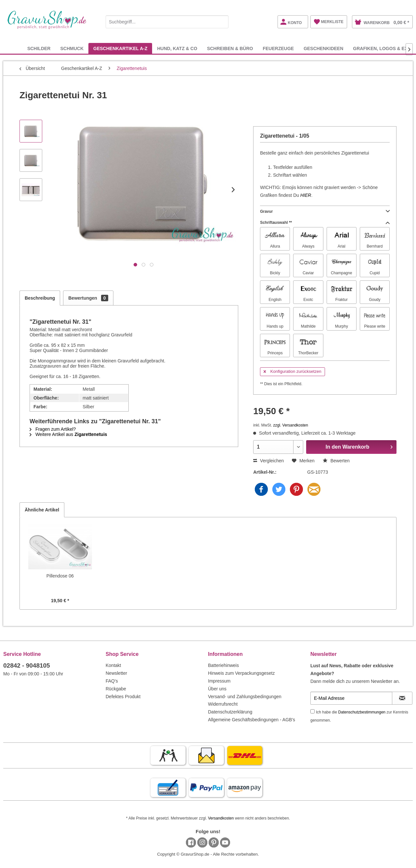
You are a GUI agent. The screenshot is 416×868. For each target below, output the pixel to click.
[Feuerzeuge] (278, 48)
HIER (306, 195)
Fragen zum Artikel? (53, 429)
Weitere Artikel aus (68, 434)
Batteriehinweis (223, 665)
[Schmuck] (72, 48)
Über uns (217, 689)
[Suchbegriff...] (167, 22)
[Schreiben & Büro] (230, 48)
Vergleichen (268, 461)
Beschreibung (40, 298)
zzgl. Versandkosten (291, 425)
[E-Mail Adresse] (351, 698)
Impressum (219, 681)
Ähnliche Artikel (42, 510)
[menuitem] (167, 21)
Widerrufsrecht (223, 704)
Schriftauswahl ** (325, 223)
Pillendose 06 (60, 576)
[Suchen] (222, 22)
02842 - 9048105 (27, 665)
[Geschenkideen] (323, 48)
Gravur (325, 211)
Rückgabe (116, 689)
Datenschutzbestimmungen (362, 712)
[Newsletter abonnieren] (402, 698)
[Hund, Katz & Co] (177, 48)
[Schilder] (39, 48)
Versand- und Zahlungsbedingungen (245, 697)
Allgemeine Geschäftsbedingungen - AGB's (252, 720)
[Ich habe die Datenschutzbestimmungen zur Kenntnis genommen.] (312, 711)
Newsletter (116, 673)
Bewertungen (88, 298)
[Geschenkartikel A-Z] (120, 48)
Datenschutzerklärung (230, 712)
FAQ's (112, 681)
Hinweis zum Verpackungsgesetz (241, 673)
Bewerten (336, 461)
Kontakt (113, 665)
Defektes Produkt (123, 697)
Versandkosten (221, 818)
